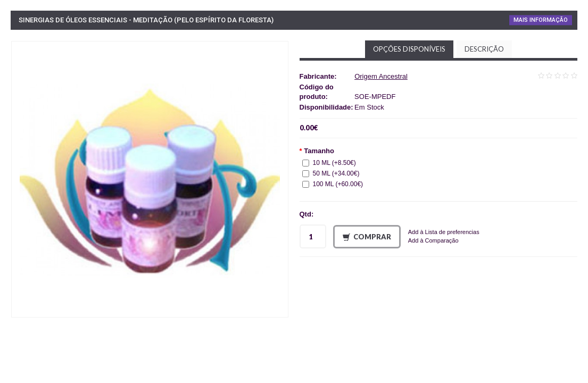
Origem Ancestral (381, 76)
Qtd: (307, 214)
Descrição (484, 49)
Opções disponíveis (409, 49)
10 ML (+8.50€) (329, 163)
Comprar (367, 237)
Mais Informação (541, 20)
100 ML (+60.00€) (333, 184)
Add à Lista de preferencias (444, 232)
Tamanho (319, 151)
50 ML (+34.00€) (331, 173)
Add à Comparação (433, 240)
